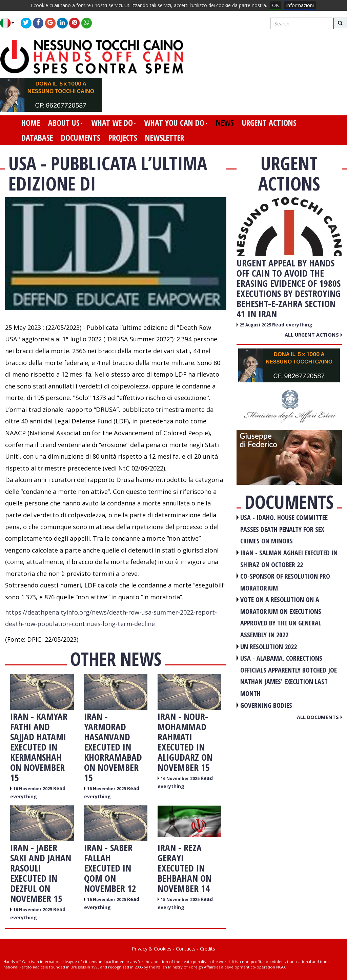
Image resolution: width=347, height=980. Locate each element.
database (37, 138)
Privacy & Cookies (152, 949)
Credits (208, 949)
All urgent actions (313, 335)
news (225, 123)
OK (275, 5)
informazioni (300, 5)
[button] (10, 23)
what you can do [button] (176, 123)
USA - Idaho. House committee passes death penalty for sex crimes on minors (284, 529)
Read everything (292, 325)
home (31, 123)
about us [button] (66, 123)
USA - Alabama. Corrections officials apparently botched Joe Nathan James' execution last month (289, 676)
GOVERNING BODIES (266, 705)
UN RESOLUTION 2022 (269, 647)
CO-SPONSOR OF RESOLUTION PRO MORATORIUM (285, 582)
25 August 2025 (256, 325)
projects (123, 138)
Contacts (186, 949)
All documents (319, 717)
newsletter (165, 138)
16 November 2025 (33, 789)
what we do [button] (114, 123)
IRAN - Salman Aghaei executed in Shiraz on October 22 (289, 559)
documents (81, 138)
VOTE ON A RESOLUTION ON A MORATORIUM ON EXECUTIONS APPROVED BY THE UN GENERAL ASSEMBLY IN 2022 (281, 617)
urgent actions (269, 123)
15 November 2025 (181, 899)
